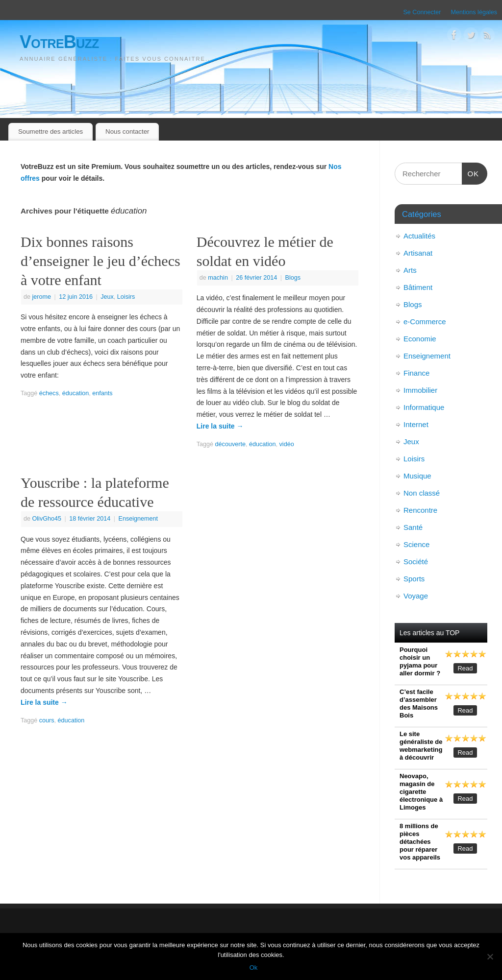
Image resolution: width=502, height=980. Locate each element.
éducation (76, 393)
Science (416, 544)
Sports (414, 579)
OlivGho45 (47, 519)
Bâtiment (418, 287)
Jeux (107, 297)
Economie (420, 339)
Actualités (419, 236)
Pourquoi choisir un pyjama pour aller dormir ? (420, 661)
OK (471, 172)
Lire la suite (220, 426)
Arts (410, 270)
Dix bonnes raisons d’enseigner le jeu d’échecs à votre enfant (100, 261)
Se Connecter (422, 12)
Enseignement (138, 519)
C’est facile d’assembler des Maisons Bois (419, 704)
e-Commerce (425, 322)
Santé (413, 527)
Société (416, 562)
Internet (416, 424)
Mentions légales (474, 12)
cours (47, 720)
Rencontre (420, 510)
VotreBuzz (59, 42)
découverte (230, 444)
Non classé (422, 493)
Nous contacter (127, 131)
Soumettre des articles (50, 131)
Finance (416, 373)
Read (465, 668)
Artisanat (418, 253)
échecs (49, 393)
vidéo (287, 444)
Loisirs (126, 297)
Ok (254, 968)
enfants (102, 393)
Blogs (293, 278)
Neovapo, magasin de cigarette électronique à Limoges (421, 792)
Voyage (416, 596)
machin (218, 278)
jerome (42, 297)
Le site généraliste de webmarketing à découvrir (421, 746)
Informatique (424, 407)
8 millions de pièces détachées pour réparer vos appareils (420, 842)
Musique (417, 476)
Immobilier (420, 390)
